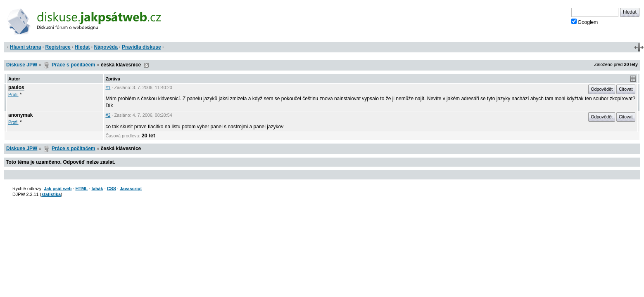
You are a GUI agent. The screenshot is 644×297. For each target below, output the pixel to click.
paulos (16, 87)
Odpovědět (602, 89)
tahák (97, 189)
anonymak (20, 115)
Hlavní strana (25, 47)
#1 (108, 87)
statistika (51, 194)
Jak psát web (58, 189)
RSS (146, 65)
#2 (108, 115)
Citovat (626, 89)
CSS (112, 189)
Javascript (131, 189)
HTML (81, 189)
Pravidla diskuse (141, 47)
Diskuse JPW (22, 65)
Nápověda (106, 47)
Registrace (58, 47)
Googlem (585, 22)
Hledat (82, 47)
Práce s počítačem (73, 65)
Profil (13, 94)
